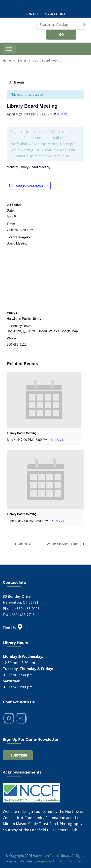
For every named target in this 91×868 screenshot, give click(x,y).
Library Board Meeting (22, 433)
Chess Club (26, 544)
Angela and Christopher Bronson (62, 861)
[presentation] (44, 400)
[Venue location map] (46, 279)
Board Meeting (17, 243)
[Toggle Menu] (9, 49)
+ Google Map (68, 331)
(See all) (63, 114)
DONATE (32, 14)
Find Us (13, 628)
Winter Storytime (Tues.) (64, 544)
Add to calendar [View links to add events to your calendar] (29, 186)
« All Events (16, 82)
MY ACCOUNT (55, 14)
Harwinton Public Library (24, 319)
